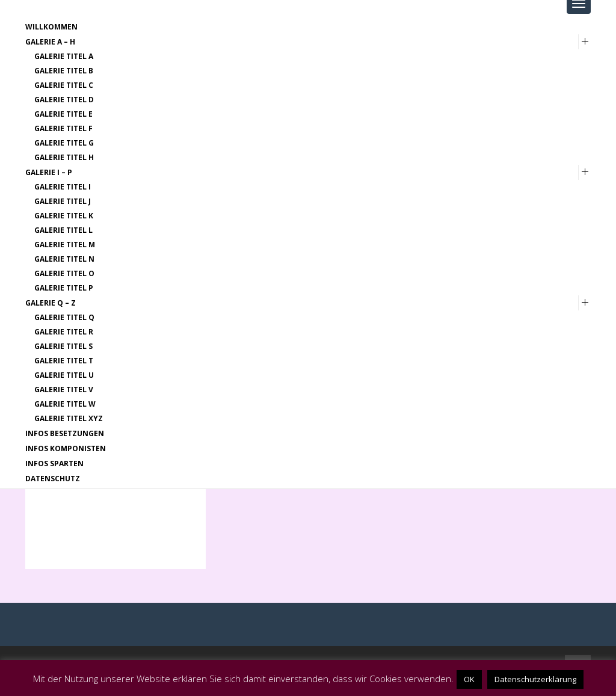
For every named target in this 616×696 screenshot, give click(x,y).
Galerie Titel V (64, 390)
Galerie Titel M (65, 245)
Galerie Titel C (64, 85)
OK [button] (469, 679)
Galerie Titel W (65, 404)
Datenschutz (53, 479)
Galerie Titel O (64, 273)
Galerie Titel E (63, 114)
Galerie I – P (49, 172)
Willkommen (51, 27)
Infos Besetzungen (65, 433)
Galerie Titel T (64, 361)
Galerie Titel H (64, 157)
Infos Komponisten (66, 448)
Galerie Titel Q (64, 317)
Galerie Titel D (64, 100)
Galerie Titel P (64, 288)
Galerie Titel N (64, 259)
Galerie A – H (50, 42)
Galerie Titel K (64, 216)
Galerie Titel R (64, 332)
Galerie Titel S (63, 346)
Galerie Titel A (64, 56)
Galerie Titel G (64, 143)
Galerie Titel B (64, 71)
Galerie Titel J (63, 201)
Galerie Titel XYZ (69, 418)
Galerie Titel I (63, 187)
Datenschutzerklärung (535, 679)
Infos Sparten (54, 463)
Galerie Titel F (63, 128)
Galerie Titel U (64, 375)
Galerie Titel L (63, 230)
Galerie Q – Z (51, 303)
